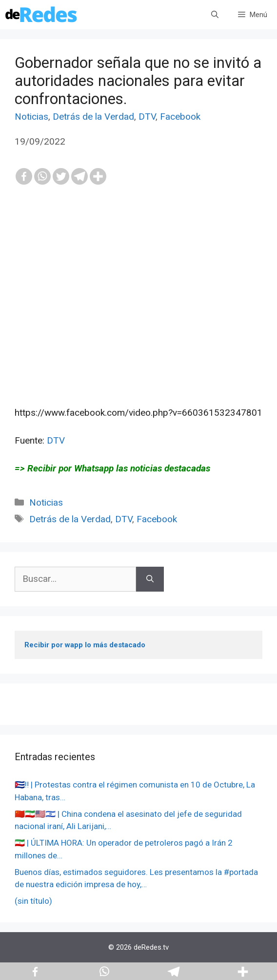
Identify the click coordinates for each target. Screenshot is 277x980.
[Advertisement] (138, 324)
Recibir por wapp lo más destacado (85, 645)
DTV (147, 117)
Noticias (31, 117)
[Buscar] (150, 579)
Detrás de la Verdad (93, 117)
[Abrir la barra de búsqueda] (215, 15)
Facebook (180, 117)
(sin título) (33, 901)
